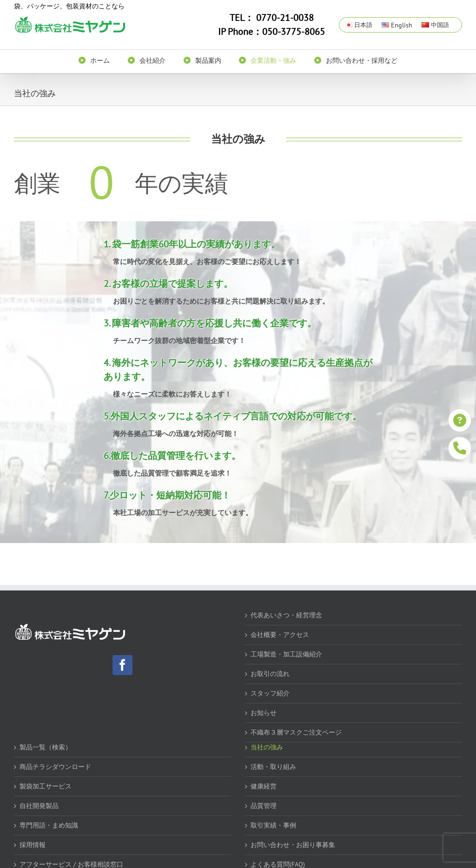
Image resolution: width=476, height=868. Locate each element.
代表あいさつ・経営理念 (286, 615)
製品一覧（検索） (46, 747)
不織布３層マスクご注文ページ (296, 732)
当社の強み (267, 747)
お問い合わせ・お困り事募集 (293, 845)
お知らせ (264, 713)
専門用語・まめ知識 (49, 825)
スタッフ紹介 (270, 693)
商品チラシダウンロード (55, 767)
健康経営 (264, 786)
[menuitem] (103, 60)
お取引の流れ (270, 674)
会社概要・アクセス (280, 635)
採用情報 (33, 845)
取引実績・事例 (273, 825)
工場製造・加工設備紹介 (286, 654)
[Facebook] (122, 665)
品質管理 (264, 806)
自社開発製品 (39, 806)
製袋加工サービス (46, 786)
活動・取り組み (273, 767)
